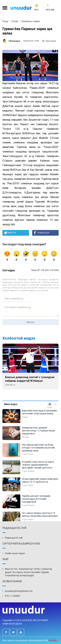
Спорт (15, 21)
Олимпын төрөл (31, 21)
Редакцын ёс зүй (14, 538)
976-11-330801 (13, 596)
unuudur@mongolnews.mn (19, 591)
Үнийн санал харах (15, 553)
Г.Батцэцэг (14, 41)
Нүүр (5, 21)
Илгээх (30, 322)
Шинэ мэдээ (11, 404)
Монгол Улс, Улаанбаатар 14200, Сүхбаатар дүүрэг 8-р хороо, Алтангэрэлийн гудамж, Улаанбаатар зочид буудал (28, 572)
